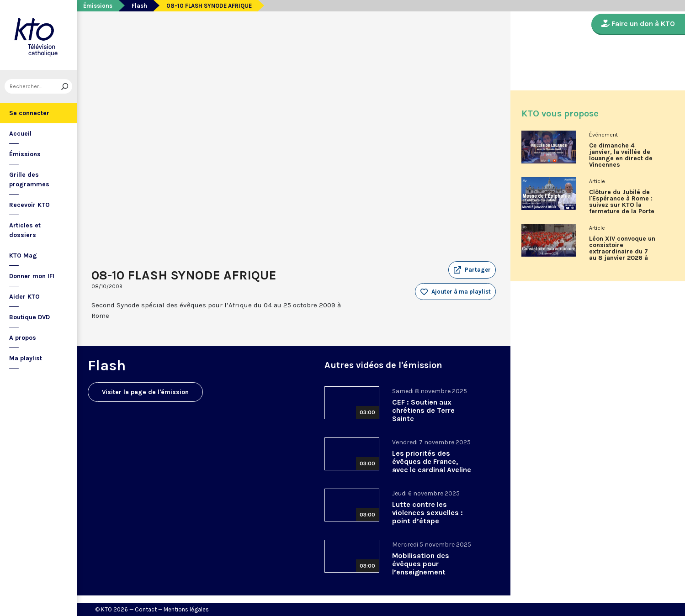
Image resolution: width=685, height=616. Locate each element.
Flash (139, 6)
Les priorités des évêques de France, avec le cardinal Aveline (432, 461)
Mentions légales (186, 609)
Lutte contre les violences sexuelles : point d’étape (427, 513)
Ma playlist (26, 358)
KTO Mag (23, 255)
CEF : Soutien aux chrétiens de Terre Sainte (423, 410)
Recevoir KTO (29, 205)
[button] (472, 270)
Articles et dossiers (25, 230)
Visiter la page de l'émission (145, 392)
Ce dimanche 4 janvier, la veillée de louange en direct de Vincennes (621, 155)
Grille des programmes (29, 179)
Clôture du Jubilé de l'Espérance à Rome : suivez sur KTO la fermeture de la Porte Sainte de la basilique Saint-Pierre (622, 205)
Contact (146, 609)
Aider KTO (24, 297)
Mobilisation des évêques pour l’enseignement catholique (421, 568)
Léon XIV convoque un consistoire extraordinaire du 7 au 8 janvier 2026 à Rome (622, 252)
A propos (23, 338)
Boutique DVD (29, 317)
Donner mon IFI (32, 276)
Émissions (25, 154)
